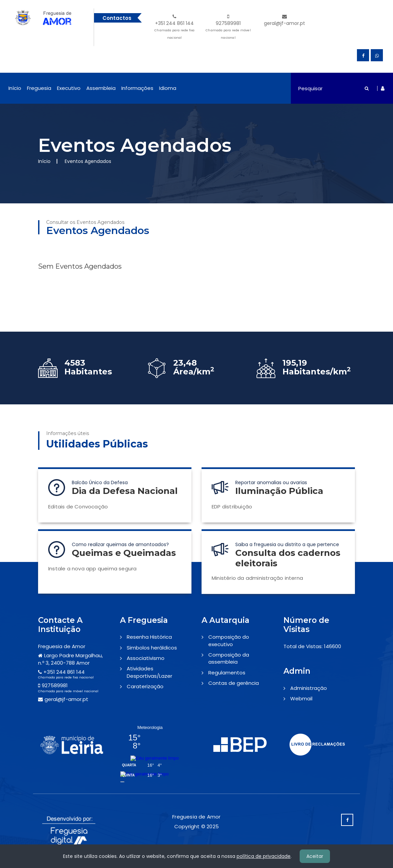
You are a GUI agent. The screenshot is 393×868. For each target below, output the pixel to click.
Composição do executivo (229, 640)
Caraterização (145, 686)
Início (15, 88)
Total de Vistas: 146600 (312, 646)
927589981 (228, 28)
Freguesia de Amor (62, 646)
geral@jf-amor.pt (284, 20)
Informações (137, 88)
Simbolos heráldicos (152, 648)
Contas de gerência (234, 683)
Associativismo (146, 658)
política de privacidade (264, 856)
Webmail (301, 698)
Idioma (168, 88)
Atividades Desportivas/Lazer (149, 672)
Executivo (69, 88)
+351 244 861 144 (174, 28)
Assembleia (101, 88)
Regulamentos (227, 673)
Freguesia (39, 88)
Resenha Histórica (149, 637)
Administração (309, 688)
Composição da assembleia (229, 658)
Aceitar (315, 856)
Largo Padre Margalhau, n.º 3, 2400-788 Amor (70, 659)
